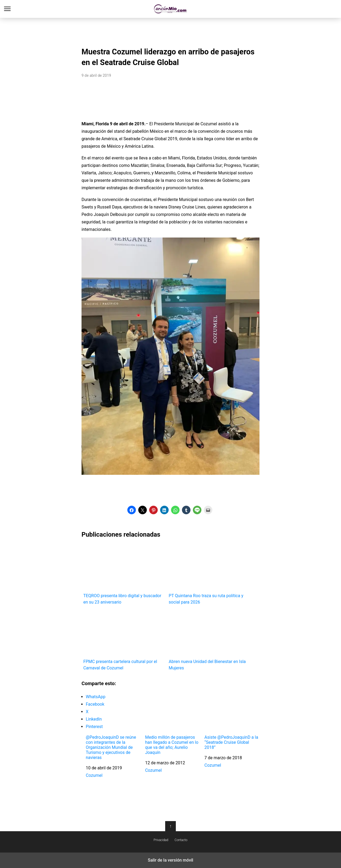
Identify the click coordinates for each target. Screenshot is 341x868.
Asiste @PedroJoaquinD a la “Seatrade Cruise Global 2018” (231, 742)
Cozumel (94, 775)
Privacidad (161, 840)
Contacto (181, 840)
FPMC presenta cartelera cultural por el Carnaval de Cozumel (124, 640)
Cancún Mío (171, 9)
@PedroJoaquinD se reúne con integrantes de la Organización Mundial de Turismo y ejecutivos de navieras (111, 748)
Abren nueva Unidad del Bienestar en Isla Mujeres (210, 640)
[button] (132, 510)
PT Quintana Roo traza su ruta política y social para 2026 (210, 575)
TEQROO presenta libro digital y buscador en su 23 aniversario (124, 575)
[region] (170, 31)
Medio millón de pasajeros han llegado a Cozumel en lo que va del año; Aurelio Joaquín (172, 745)
